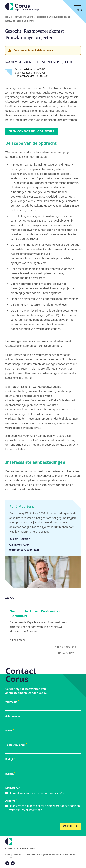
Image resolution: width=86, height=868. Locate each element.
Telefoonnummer (16, 745)
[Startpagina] (23, 7)
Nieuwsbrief (12, 788)
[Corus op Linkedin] (13, 863)
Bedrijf (10, 759)
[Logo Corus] (43, 842)
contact (61, 485)
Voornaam (12, 702)
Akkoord (11, 801)
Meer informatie (32, 810)
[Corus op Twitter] (7, 863)
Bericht (10, 774)
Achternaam (13, 716)
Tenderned (16, 445)
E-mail (10, 731)
